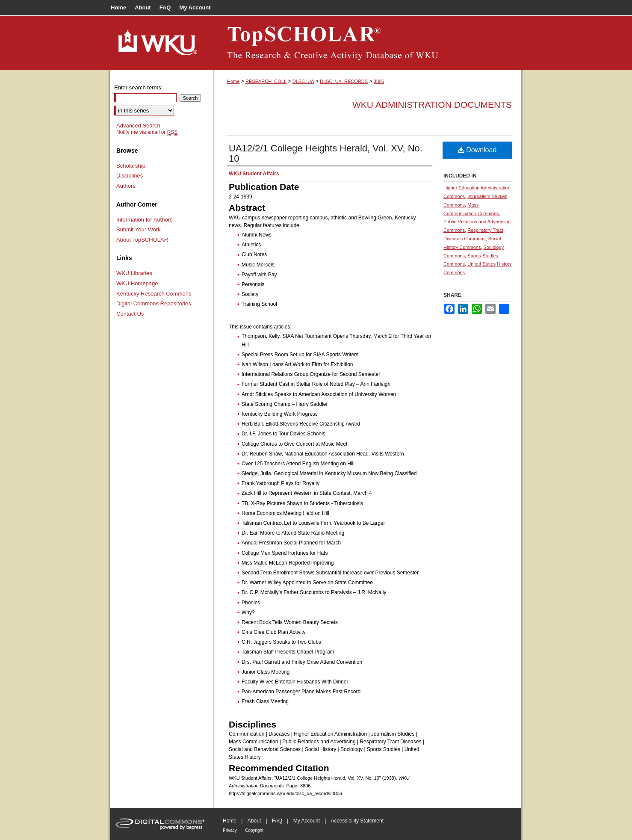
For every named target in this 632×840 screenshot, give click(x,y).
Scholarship (131, 166)
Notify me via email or (147, 132)
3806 (379, 81)
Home (233, 81)
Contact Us (130, 314)
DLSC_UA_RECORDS (344, 81)
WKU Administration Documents (432, 105)
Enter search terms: (138, 87)
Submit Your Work (139, 229)
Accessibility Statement (357, 821)
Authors (126, 186)
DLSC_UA (303, 81)
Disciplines (130, 176)
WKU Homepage (137, 283)
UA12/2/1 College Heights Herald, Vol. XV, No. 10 (326, 153)
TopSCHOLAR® (367, 43)
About (254, 821)
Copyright (254, 830)
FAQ (277, 821)
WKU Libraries (134, 273)
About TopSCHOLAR (142, 240)
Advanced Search (138, 126)
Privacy (230, 830)
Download (477, 150)
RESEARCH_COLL (266, 81)
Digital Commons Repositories (154, 303)
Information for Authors (145, 220)
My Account (307, 821)
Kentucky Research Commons (154, 294)
